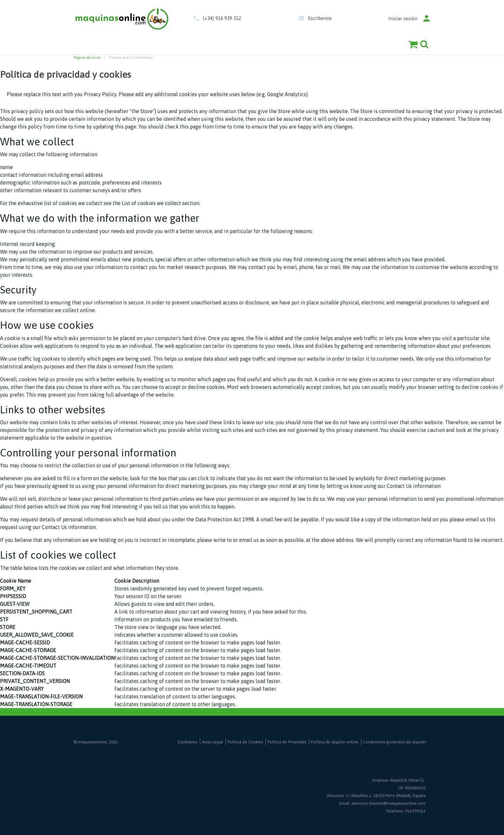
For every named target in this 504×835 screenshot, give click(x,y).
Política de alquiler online (335, 742)
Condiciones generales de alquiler (395, 742)
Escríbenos (320, 18)
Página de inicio (87, 58)
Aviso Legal (212, 742)
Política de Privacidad (287, 742)
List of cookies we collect (151, 203)
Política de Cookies (245, 742)
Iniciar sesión (403, 18)
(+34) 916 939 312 (222, 18)
